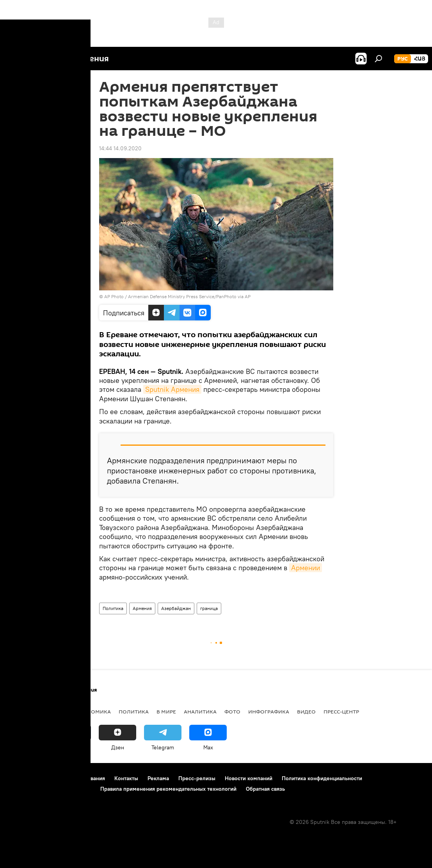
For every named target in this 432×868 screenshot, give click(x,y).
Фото (232, 711)
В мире (166, 711)
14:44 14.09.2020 (120, 148)
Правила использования (74, 778)
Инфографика (269, 711)
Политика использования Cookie (50, 789)
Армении (306, 568)
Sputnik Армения (172, 389)
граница (209, 608)
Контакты (126, 778)
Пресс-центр (341, 711)
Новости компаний (249, 778)
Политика (113, 608)
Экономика (93, 711)
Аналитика (200, 711)
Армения (142, 608)
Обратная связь (265, 789)
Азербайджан (176, 608)
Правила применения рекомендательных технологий (168, 789)
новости (21, 711)
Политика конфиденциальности (322, 778)
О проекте (21, 778)
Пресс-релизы (197, 778)
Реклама (158, 778)
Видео (306, 711)
